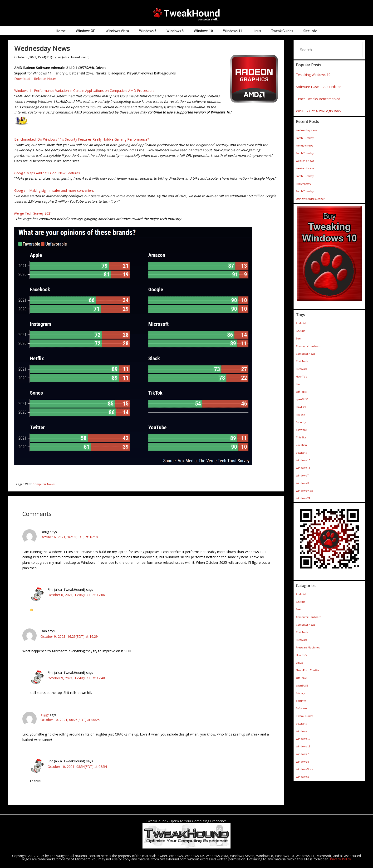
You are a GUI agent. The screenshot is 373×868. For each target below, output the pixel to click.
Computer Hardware (308, 346)
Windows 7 (302, 475)
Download (22, 79)
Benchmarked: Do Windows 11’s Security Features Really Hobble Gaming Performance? (82, 139)
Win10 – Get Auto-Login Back (319, 111)
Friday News (303, 184)
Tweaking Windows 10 (313, 75)
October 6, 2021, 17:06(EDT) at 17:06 (76, 595)
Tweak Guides (305, 716)
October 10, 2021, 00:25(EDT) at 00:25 (70, 720)
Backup (301, 331)
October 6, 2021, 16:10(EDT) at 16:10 (69, 537)
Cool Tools (302, 361)
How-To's (301, 376)
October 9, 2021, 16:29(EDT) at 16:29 (69, 636)
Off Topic (301, 392)
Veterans (301, 453)
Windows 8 (302, 483)
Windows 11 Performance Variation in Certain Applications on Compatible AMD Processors (84, 91)
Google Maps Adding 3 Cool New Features (47, 173)
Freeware (302, 369)
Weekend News (305, 161)
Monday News (304, 145)
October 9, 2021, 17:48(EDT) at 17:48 (76, 678)
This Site (301, 437)
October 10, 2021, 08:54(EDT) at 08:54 (77, 767)
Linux (299, 384)
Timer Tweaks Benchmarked (318, 99)
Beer (299, 338)
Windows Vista (305, 491)
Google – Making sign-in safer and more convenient (54, 190)
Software (301, 430)
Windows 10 (303, 460)
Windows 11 (303, 468)
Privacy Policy (340, 859)
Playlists (301, 407)
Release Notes (45, 79)
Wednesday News (307, 130)
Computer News (44, 484)
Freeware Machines (308, 647)
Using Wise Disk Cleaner (310, 199)
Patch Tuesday (305, 138)
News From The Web (308, 670)
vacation (301, 445)
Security (301, 422)
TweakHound (186, 14)
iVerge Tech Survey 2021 (33, 213)
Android (301, 323)
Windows (301, 731)
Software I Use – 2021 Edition (319, 87)
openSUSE (302, 399)
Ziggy (45, 714)
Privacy (300, 414)
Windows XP (303, 498)
